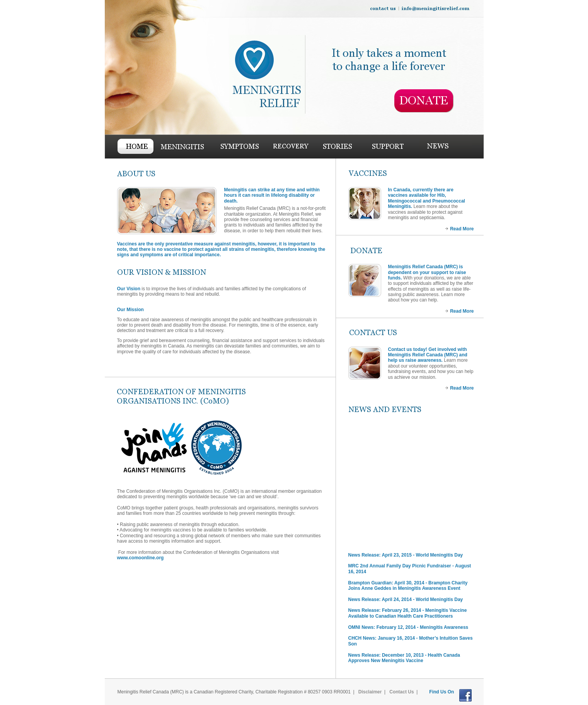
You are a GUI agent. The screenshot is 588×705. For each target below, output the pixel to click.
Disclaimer (370, 692)
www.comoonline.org (141, 558)
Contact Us (401, 692)
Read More (462, 229)
